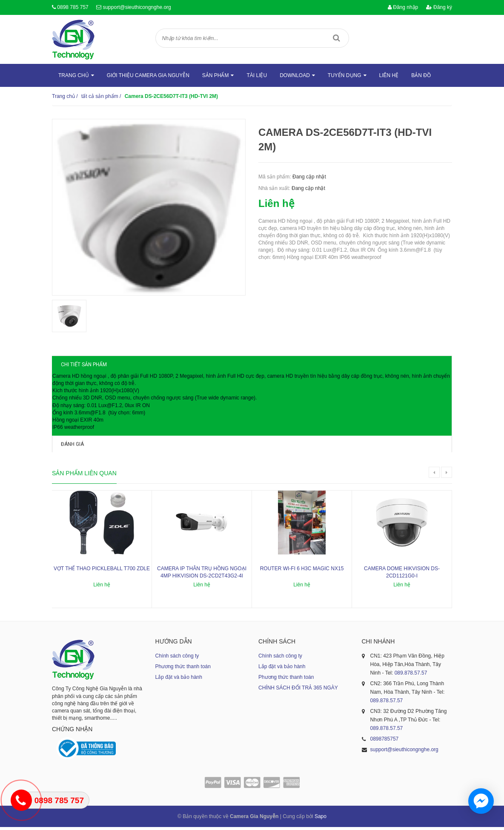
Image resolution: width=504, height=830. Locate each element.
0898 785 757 (73, 7)
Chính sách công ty (177, 659)
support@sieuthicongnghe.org (137, 7)
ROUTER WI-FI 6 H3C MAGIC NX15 (302, 572)
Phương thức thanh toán (183, 670)
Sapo (321, 819)
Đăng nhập (403, 7)
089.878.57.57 (411, 676)
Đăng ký (439, 7)
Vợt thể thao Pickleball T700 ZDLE (102, 572)
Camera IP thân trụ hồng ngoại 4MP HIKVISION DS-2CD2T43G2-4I (202, 576)
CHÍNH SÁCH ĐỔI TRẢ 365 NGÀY (298, 691)
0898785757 (385, 742)
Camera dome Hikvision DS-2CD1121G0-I (402, 576)
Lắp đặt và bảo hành (179, 681)
